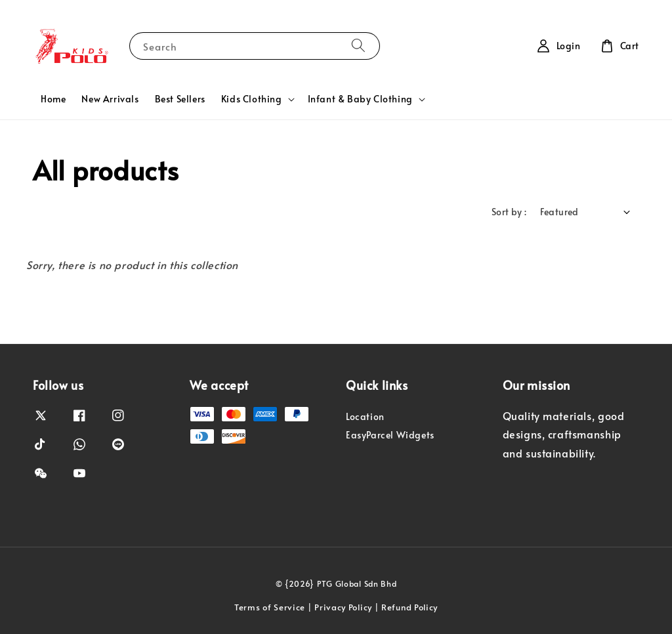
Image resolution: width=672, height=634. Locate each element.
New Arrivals (110, 99)
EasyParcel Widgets (390, 435)
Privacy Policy (343, 607)
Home (53, 99)
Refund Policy (409, 607)
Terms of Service (270, 607)
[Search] (358, 46)
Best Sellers (180, 99)
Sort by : (509, 212)
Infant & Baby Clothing (360, 99)
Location (365, 417)
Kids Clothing (252, 99)
